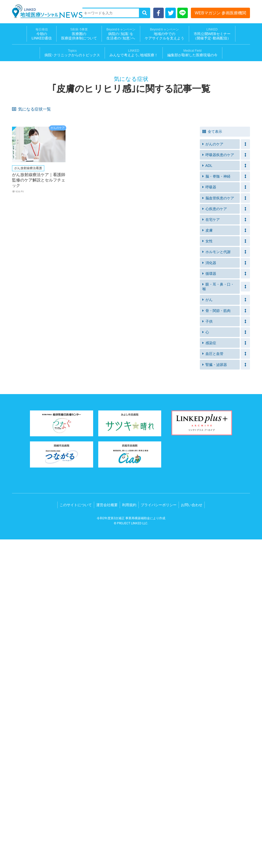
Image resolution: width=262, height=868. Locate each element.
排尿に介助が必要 (171, 149)
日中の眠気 (70, 342)
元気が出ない (168, 133)
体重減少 (212, 118)
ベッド (115, 189)
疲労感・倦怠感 (169, 216)
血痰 (161, 358)
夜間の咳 (21, 259)
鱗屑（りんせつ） (28, 432)
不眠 (113, 141)
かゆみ (115, 294)
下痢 (113, 350)
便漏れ (20, 197)
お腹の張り (214, 294)
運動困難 (117, 424)
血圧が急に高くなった (174, 259)
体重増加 (212, 350)
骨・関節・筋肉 (216, 639)
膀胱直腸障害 (120, 381)
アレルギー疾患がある (31, 165)
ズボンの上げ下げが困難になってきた (178, 207)
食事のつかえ (120, 401)
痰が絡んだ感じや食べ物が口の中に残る (35, 285)
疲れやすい (166, 118)
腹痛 (161, 318)
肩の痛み (164, 432)
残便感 (115, 197)
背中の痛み (70, 366)
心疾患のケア (215, 537)
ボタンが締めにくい (220, 224)
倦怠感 (115, 133)
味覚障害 (212, 126)
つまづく (21, 240)
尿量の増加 (214, 310)
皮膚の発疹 (214, 342)
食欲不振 (164, 126)
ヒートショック (169, 181)
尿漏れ (210, 149)
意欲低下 (212, 165)
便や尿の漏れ (120, 267)
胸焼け (115, 326)
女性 (208, 570)
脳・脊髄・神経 (216, 505)
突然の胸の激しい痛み (174, 326)
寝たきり (212, 275)
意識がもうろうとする (127, 393)
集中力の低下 (120, 342)
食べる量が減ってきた (127, 283)
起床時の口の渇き (28, 342)
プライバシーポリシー (159, 833)
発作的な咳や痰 (217, 157)
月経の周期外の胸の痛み (224, 366)
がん (208, 628)
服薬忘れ (69, 165)
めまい (67, 326)
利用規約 (129, 833)
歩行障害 (69, 416)
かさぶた (164, 275)
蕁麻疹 (20, 401)
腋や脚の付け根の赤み (127, 409)
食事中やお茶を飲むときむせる (82, 242)
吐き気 (115, 318)
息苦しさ (21, 118)
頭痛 (113, 310)
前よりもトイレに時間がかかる (225, 207)
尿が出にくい (72, 149)
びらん (115, 275)
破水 (65, 302)
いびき (115, 334)
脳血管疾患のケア (218, 527)
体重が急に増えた (123, 251)
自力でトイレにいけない (80, 205)
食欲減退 (164, 173)
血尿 (161, 224)
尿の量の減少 (72, 216)
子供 (208, 650)
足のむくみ (166, 251)
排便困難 (212, 197)
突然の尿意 (118, 149)
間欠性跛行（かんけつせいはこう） (82, 383)
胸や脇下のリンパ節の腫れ (178, 366)
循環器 (209, 602)
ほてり (163, 350)
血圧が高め (214, 173)
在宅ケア (211, 548)
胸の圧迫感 (166, 424)
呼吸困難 (164, 157)
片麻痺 (210, 216)
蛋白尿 (20, 232)
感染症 (209, 671)
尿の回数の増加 (169, 310)
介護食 (20, 251)
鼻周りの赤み (72, 409)
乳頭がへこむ (72, 373)
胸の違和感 (23, 424)
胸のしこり (118, 366)
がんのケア (213, 473)
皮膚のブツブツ (26, 294)
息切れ (67, 157)
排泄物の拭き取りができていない (35, 207)
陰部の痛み (166, 416)
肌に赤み (21, 275)
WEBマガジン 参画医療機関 (220, 13)
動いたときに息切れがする (225, 251)
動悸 (18, 334)
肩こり (210, 432)
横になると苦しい (75, 259)
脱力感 (210, 326)
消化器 (209, 591)
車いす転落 (166, 189)
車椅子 (163, 232)
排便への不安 (215, 189)
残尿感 (20, 149)
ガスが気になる (169, 267)
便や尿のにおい (74, 267)
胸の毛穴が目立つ (28, 373)
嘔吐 (65, 334)
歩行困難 (21, 381)
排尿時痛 (21, 416)
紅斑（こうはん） (219, 424)
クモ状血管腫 (25, 393)
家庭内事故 (23, 181)
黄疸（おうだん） (28, 318)
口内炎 (115, 126)
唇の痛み (117, 416)
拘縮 (113, 224)
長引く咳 (212, 141)
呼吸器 (209, 516)
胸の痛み (21, 366)
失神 (209, 318)
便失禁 (67, 197)
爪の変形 (69, 432)
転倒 (113, 181)
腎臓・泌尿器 (215, 693)
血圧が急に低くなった (127, 259)
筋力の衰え (118, 165)
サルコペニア (168, 240)
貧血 (113, 358)
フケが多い (23, 409)
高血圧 (115, 216)
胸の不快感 (70, 424)
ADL (207, 494)
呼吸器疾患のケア (218, 483)
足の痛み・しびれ (171, 373)
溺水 (209, 181)
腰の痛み (212, 373)
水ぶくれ (164, 283)
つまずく (164, 165)
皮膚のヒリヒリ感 (28, 126)
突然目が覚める (217, 334)
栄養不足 (212, 240)
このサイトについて (76, 833)
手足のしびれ (215, 302)
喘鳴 (113, 157)
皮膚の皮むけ (168, 409)
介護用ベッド (25, 189)
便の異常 (164, 401)
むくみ (20, 224)
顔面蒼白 (212, 416)
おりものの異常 (122, 302)
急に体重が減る (26, 310)
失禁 (18, 157)
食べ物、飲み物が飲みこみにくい (130, 242)
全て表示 (212, 460)
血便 (18, 358)
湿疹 (209, 283)
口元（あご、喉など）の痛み (130, 434)
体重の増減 (23, 173)
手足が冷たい (215, 259)
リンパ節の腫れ (217, 409)
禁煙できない (215, 133)
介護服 (20, 216)
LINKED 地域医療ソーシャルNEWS (47, 11)
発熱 (18, 133)
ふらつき (212, 232)
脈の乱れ (212, 393)
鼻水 (161, 393)
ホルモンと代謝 (216, 580)
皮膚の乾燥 (70, 126)
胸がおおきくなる (123, 373)
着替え (67, 224)
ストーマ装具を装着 (30, 267)
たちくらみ (70, 251)
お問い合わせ (192, 833)
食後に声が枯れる (75, 283)
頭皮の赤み (214, 401)
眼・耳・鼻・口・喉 (218, 615)
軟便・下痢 (70, 133)
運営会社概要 (107, 833)
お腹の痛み (166, 294)
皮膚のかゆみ (72, 118)
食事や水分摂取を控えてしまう (130, 207)
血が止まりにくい (171, 381)
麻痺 (65, 232)
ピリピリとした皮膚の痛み (82, 294)
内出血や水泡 (72, 275)
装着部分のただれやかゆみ (225, 267)
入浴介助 (69, 181)
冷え (65, 393)
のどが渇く (166, 302)
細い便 (67, 358)
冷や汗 (20, 326)
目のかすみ (70, 310)
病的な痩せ (70, 401)
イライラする (120, 173)
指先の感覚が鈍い (75, 350)
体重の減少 (214, 358)
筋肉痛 (67, 318)
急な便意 (164, 197)
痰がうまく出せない (77, 141)
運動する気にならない (174, 141)
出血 (18, 302)
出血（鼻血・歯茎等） (31, 350)
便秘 (65, 173)
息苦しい (21, 141)
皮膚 (208, 559)
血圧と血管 (213, 682)
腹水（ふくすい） (219, 381)
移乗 (65, 189)
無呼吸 (163, 334)
